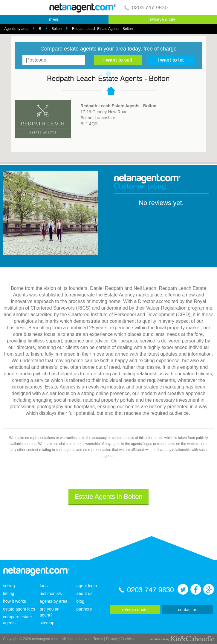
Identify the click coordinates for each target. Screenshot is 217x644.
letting (9, 593)
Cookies (127, 639)
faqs (44, 586)
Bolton (56, 29)
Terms (98, 639)
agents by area (54, 601)
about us (85, 593)
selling (9, 586)
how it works (14, 601)
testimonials (51, 593)
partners (84, 609)
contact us (188, 610)
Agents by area (17, 29)
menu (54, 19)
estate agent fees (19, 609)
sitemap (47, 623)
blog (80, 601)
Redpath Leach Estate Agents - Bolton (102, 29)
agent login (87, 586)
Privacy (112, 639)
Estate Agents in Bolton (109, 497)
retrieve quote (163, 19)
